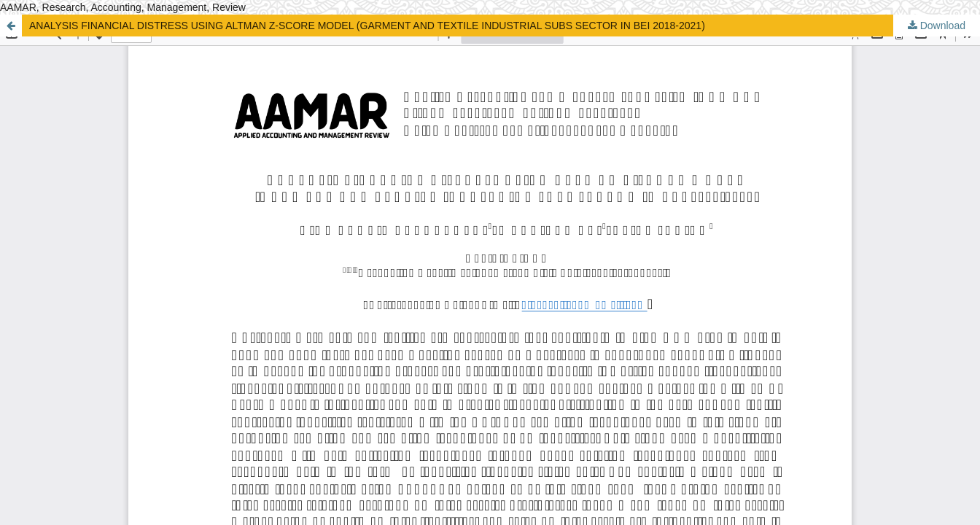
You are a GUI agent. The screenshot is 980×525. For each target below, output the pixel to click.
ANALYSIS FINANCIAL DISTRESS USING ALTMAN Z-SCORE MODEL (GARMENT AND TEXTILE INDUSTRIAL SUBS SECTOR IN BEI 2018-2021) (367, 26)
